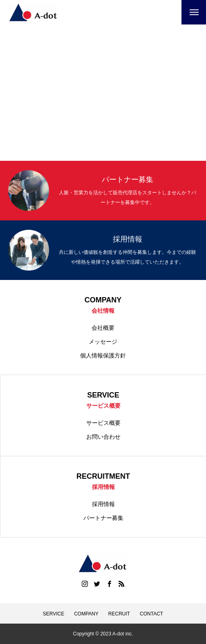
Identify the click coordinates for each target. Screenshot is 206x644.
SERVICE (54, 614)
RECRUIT (119, 614)
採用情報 (103, 504)
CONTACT (151, 614)
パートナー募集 (103, 518)
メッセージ (103, 342)
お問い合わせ (103, 437)
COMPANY (86, 614)
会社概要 (103, 328)
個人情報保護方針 (103, 355)
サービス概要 (103, 423)
